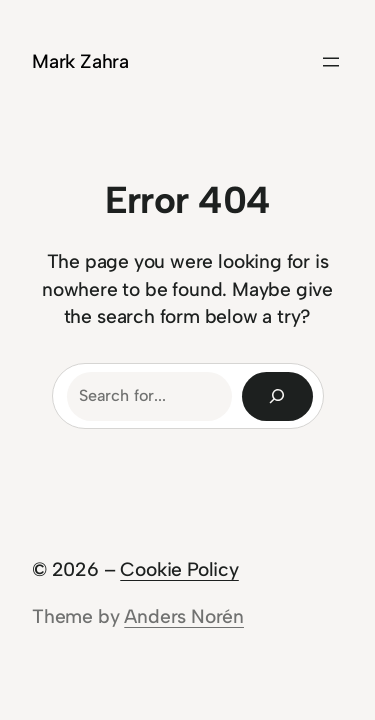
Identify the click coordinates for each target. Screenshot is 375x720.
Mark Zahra (80, 61)
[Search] (277, 397)
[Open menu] (331, 62)
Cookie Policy (179, 569)
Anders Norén (184, 616)
